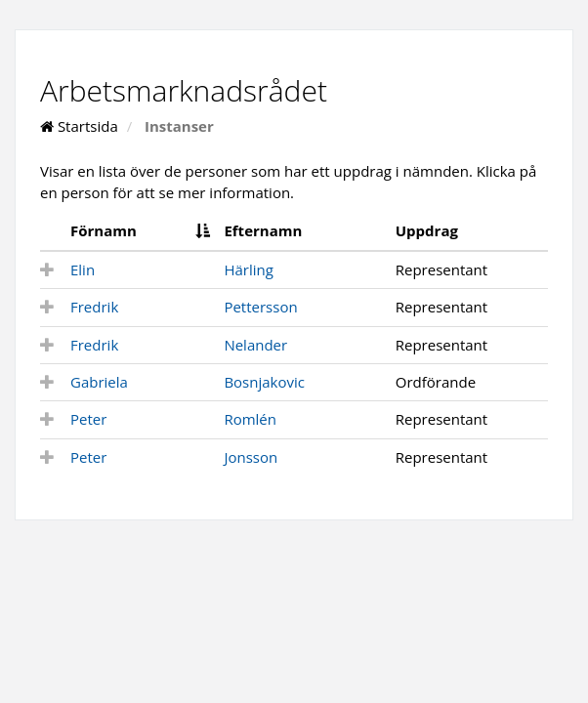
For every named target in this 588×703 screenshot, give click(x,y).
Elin (83, 269)
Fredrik (94, 307)
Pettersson (260, 307)
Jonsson (251, 457)
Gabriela (99, 382)
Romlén (250, 419)
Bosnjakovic (264, 382)
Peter (88, 419)
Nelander (255, 345)
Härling (248, 269)
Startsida (79, 126)
